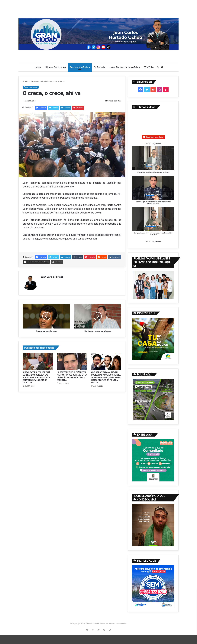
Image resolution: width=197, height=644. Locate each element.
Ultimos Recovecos (55, 67)
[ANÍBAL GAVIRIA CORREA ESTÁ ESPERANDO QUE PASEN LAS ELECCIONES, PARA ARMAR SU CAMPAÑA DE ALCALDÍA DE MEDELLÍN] (38, 360)
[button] (157, 143)
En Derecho (100, 67)
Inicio (38, 67)
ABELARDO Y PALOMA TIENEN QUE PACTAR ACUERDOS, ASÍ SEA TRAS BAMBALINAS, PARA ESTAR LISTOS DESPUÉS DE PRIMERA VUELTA (106, 377)
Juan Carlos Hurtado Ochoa (125, 67)
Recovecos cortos (38, 81)
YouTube (149, 67)
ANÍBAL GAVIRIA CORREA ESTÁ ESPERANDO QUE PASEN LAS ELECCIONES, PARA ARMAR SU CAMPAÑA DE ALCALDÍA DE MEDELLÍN (36, 377)
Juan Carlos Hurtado (52, 277)
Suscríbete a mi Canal (153, 137)
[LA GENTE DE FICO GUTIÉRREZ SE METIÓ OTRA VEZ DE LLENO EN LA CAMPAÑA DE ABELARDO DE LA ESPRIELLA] (72, 360)
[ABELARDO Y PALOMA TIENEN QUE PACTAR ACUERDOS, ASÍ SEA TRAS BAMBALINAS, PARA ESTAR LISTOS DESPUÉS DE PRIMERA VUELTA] (106, 360)
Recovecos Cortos (80, 67)
